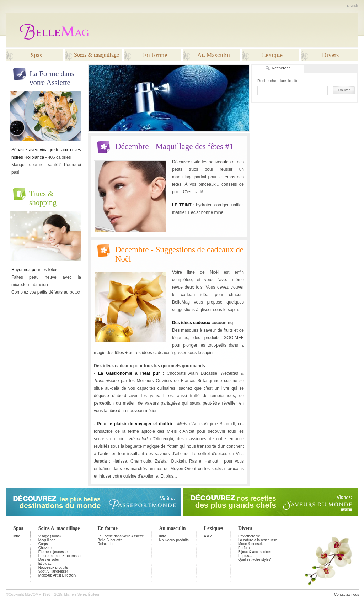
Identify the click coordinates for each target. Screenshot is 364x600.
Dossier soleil (49, 560)
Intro (17, 536)
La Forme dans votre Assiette (121, 536)
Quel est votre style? (254, 560)
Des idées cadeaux (192, 323)
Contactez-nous (347, 594)
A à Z (208, 536)
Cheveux (45, 548)
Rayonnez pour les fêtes (34, 270)
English (352, 6)
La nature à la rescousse (258, 540)
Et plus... (45, 564)
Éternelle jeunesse (53, 552)
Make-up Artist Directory (57, 575)
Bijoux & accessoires (255, 552)
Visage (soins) (50, 536)
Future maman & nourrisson (60, 556)
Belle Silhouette (110, 540)
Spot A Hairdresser (53, 571)
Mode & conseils (251, 544)
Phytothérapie (249, 536)
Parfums (245, 548)
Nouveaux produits (53, 567)
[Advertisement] (227, 30)
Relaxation (106, 544)
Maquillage (47, 540)
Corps (43, 544)
